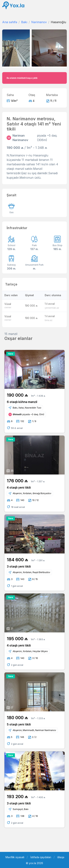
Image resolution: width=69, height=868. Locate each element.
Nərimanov (39, 22)
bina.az (49, 320)
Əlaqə (61, 857)
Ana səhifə (10, 22)
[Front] (13, 5)
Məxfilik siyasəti (15, 857)
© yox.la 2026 (34, 863)
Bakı (24, 22)
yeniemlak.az (52, 308)
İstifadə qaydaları (41, 857)
